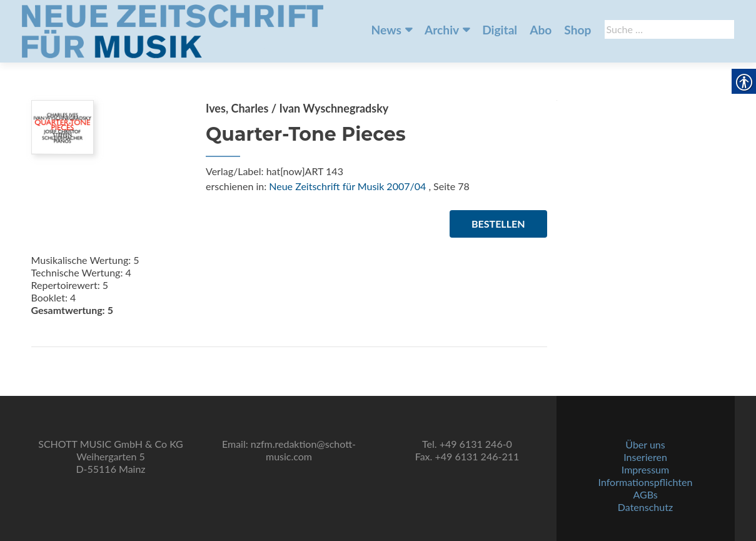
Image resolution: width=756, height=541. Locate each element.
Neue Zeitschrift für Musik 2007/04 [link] (347, 186)
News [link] (386, 30)
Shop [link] (577, 30)
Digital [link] (500, 30)
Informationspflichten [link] (646, 482)
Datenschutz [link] (645, 507)
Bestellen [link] (498, 224)
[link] (173, 30)
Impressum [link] (645, 469)
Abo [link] (541, 30)
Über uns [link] (645, 444)
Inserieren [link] (645, 457)
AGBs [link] (645, 494)
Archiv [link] (442, 30)
